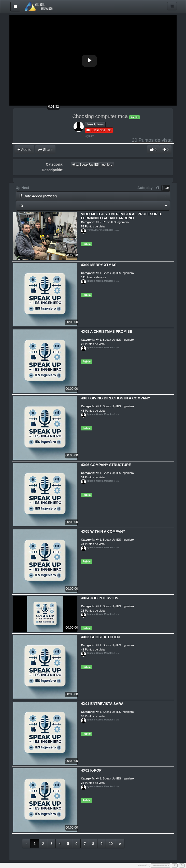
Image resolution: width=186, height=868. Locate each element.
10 (111, 844)
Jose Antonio (95, 124)
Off (167, 188)
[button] (93, 196)
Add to (25, 150)
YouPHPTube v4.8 (161, 865)
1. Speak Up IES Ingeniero (92, 165)
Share (45, 150)
